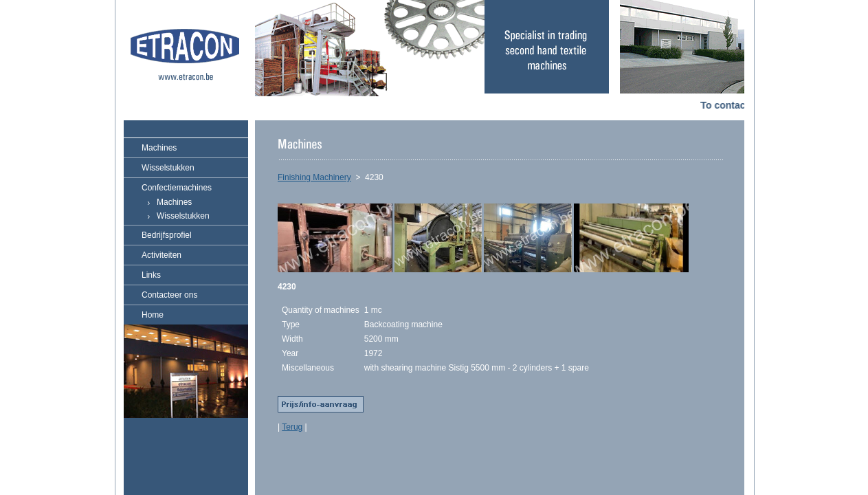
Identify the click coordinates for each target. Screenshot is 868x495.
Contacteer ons (169, 295)
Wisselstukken (168, 168)
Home (153, 315)
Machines (159, 148)
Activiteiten (162, 255)
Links (151, 275)
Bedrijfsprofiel (167, 235)
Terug (292, 427)
